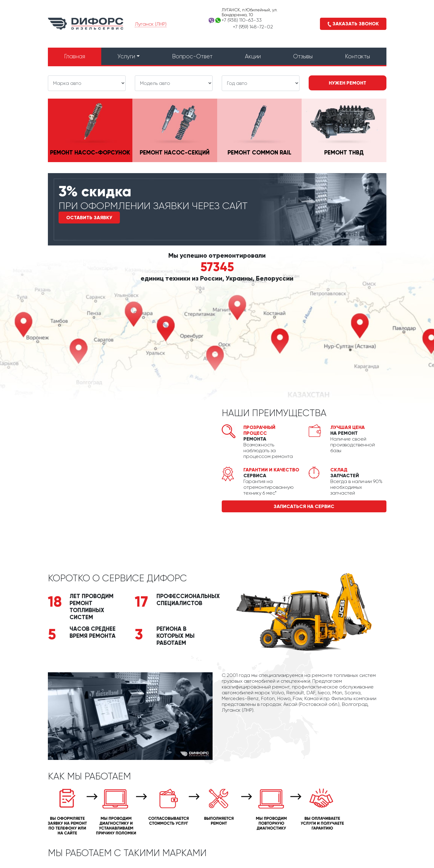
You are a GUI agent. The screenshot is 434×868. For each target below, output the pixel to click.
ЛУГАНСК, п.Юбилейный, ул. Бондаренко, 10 (250, 12)
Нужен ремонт (348, 83)
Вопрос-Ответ (192, 56)
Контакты (357, 56)
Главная (75, 56)
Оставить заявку (89, 218)
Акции (253, 56)
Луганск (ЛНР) (151, 24)
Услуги (126, 56)
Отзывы (303, 56)
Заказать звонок (353, 24)
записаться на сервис (304, 506)
